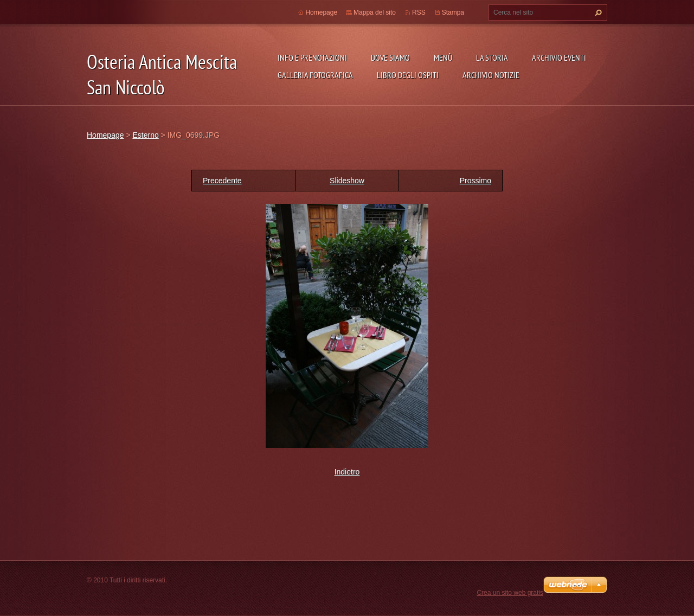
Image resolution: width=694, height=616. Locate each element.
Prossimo (475, 181)
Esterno (145, 135)
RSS (419, 12)
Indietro (347, 472)
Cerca (597, 12)
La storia (492, 57)
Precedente (222, 181)
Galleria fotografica (315, 75)
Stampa (453, 12)
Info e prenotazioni (312, 57)
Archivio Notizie (491, 75)
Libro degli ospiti (408, 75)
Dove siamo (390, 57)
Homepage (321, 12)
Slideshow (347, 181)
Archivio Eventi (559, 57)
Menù (443, 57)
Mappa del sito (375, 12)
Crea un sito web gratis (510, 593)
